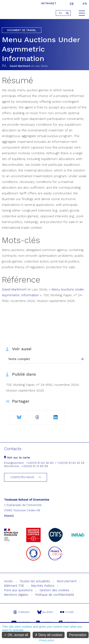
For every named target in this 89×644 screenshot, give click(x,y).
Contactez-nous (22, 477)
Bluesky (45, 612)
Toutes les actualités (35, 581)
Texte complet (19, 359)
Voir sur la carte (17, 457)
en (85, 4)
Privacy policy (46, 640)
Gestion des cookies (54, 590)
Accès (8, 581)
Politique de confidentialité (55, 595)
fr (72, 4)
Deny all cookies (49, 635)
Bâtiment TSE (14, 586)
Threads (21, 612)
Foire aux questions (18, 590)
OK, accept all (16, 635)
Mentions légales (16, 595)
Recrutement (67, 581)
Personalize (78, 635)
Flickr (67, 612)
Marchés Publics (43, 586)
